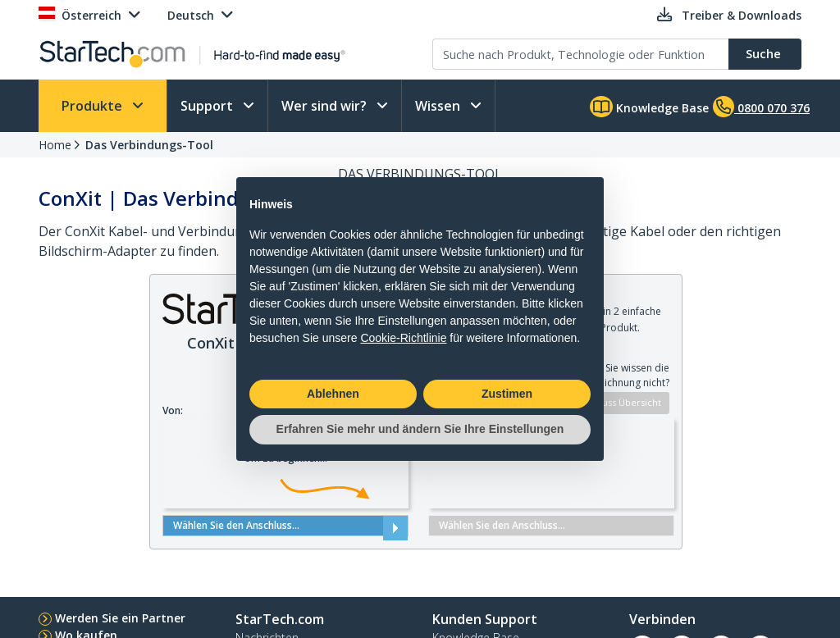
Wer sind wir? (326, 106)
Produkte (94, 106)
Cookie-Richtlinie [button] (403, 338)
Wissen (439, 106)
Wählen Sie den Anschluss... (285, 526)
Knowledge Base (649, 107)
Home (55, 145)
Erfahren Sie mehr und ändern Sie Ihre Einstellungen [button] (420, 429)
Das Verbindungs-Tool (149, 145)
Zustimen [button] (507, 394)
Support (208, 106)
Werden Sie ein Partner (120, 618)
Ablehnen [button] (333, 394)
